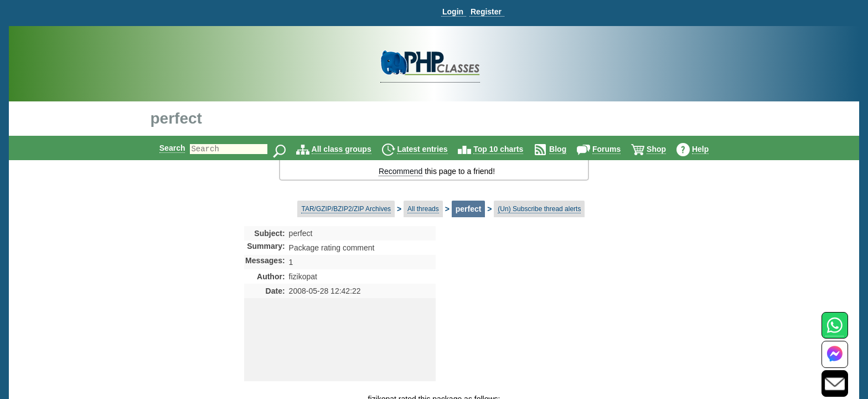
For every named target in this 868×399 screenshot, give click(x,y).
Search (163, 148)
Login (453, 12)
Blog (567, 149)
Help (710, 149)
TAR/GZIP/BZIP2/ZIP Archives (346, 209)
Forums (616, 149)
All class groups (351, 149)
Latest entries (432, 149)
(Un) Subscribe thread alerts (539, 209)
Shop (666, 149)
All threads (423, 209)
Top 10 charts (508, 149)
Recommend (401, 171)
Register (486, 12)
